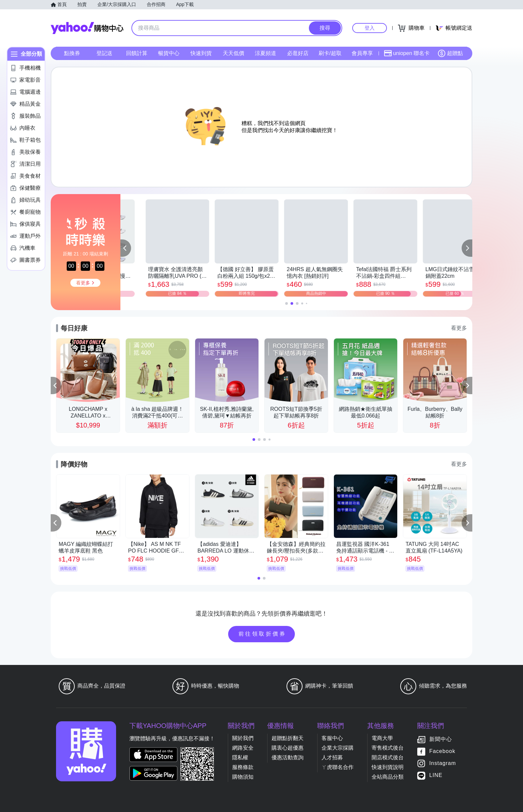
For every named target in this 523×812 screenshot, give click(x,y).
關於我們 (243, 738)
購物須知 (243, 777)
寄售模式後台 (388, 748)
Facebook (442, 751)
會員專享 (362, 53)
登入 (370, 28)
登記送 (104, 53)
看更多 (459, 328)
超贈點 (450, 53)
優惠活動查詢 (288, 757)
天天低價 (233, 53)
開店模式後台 (388, 757)
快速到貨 (201, 53)
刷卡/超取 (330, 53)
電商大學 (382, 738)
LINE (436, 775)
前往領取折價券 (263, 634)
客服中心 (332, 738)
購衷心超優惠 (288, 748)
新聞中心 (441, 739)
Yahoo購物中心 (87, 28)
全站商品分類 (388, 777)
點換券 (72, 53)
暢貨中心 (169, 53)
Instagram (443, 763)
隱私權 (240, 757)
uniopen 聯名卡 (407, 53)
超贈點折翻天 (288, 738)
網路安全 (243, 748)
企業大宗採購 (338, 748)
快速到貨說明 (388, 767)
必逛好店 (298, 53)
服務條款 (243, 767)
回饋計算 (137, 53)
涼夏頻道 (266, 53)
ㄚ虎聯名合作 (338, 767)
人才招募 (332, 757)
